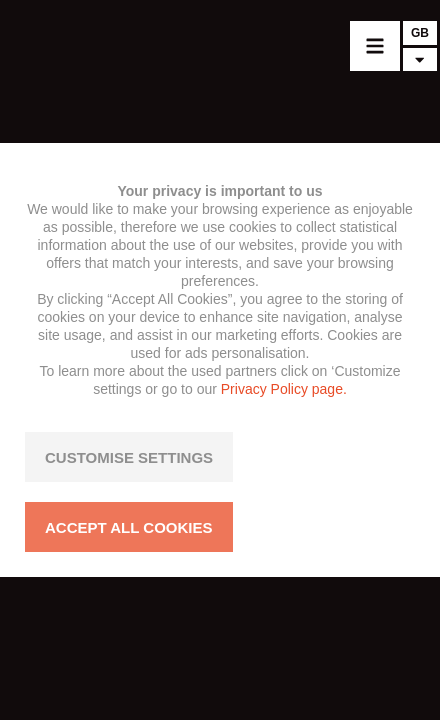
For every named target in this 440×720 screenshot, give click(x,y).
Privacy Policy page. (284, 389)
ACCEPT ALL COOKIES (129, 527)
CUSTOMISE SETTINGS (129, 457)
